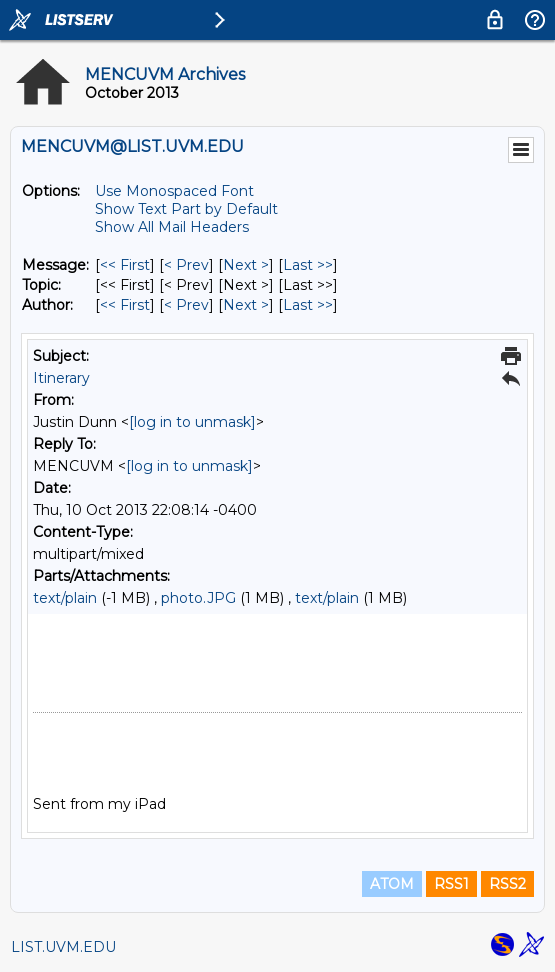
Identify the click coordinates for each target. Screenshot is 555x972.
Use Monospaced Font (174, 191)
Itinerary (61, 378)
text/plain (65, 598)
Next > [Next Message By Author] (246, 305)
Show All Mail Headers (172, 227)
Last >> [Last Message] (308, 265)
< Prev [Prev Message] (186, 265)
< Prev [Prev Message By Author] (186, 305)
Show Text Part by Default (186, 209)
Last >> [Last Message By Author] (308, 305)
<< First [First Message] (125, 265)
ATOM (392, 884)
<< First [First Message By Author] (125, 305)
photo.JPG (198, 598)
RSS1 (451, 884)
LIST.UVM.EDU (63, 947)
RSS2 (507, 884)
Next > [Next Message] (246, 265)
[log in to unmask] (192, 422)
